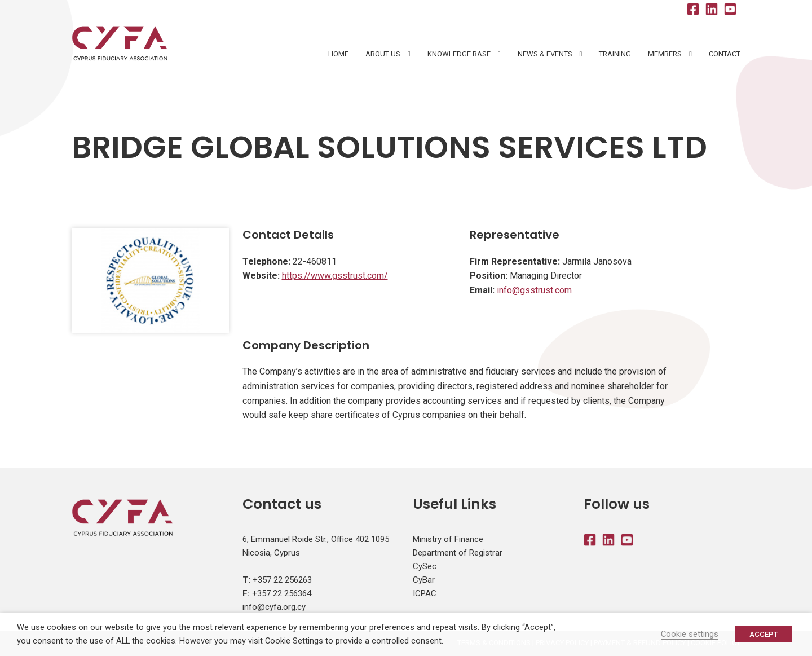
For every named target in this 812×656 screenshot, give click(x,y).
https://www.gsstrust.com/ (335, 276)
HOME (338, 54)
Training (615, 54)
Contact (725, 54)
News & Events (545, 54)
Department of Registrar (458, 553)
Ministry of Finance (448, 539)
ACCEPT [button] (764, 634)
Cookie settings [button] (690, 634)
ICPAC (425, 593)
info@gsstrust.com (534, 290)
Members (665, 54)
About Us (383, 54)
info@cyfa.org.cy (274, 607)
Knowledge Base (459, 54)
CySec (425, 566)
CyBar (424, 580)
